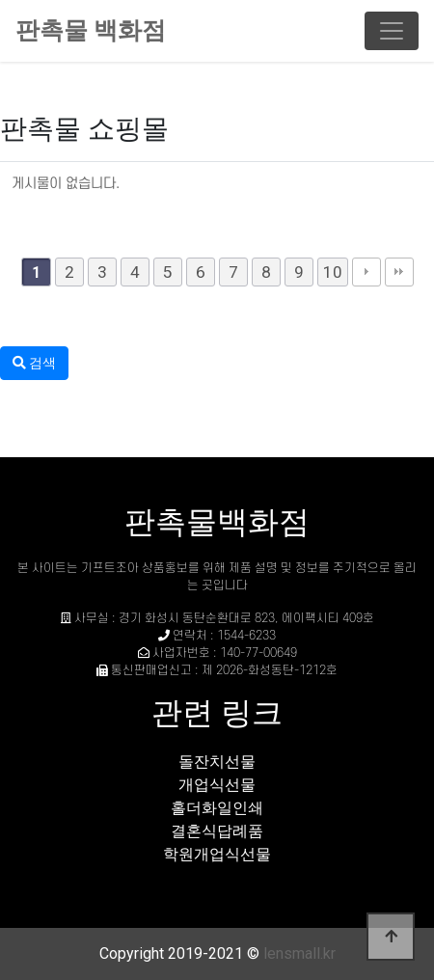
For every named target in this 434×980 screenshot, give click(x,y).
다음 (366, 272)
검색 (34, 363)
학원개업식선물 (217, 854)
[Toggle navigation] (392, 31)
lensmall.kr (299, 953)
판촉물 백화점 (91, 30)
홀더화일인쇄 (217, 808)
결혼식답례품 (217, 831)
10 (333, 272)
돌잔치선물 (217, 762)
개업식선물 (217, 785)
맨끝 (399, 272)
